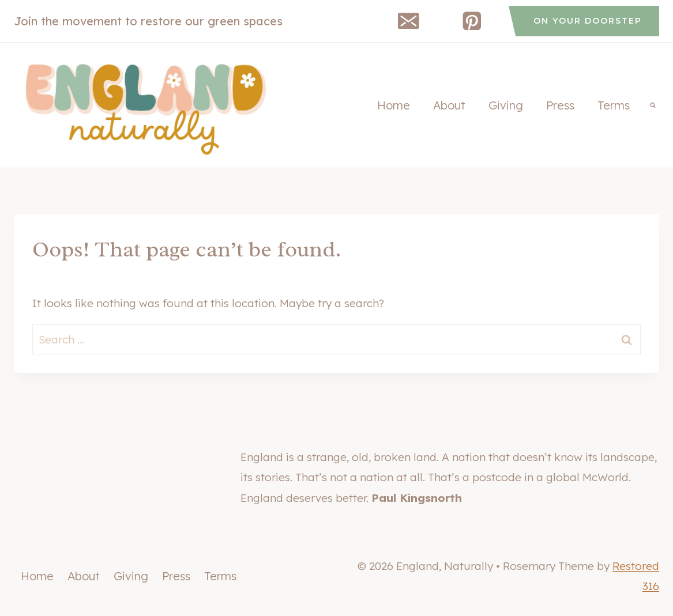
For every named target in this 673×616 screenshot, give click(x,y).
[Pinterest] (472, 21)
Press (560, 105)
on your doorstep (588, 21)
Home (394, 105)
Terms (614, 105)
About (449, 105)
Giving (506, 105)
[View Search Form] (653, 105)
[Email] (409, 21)
